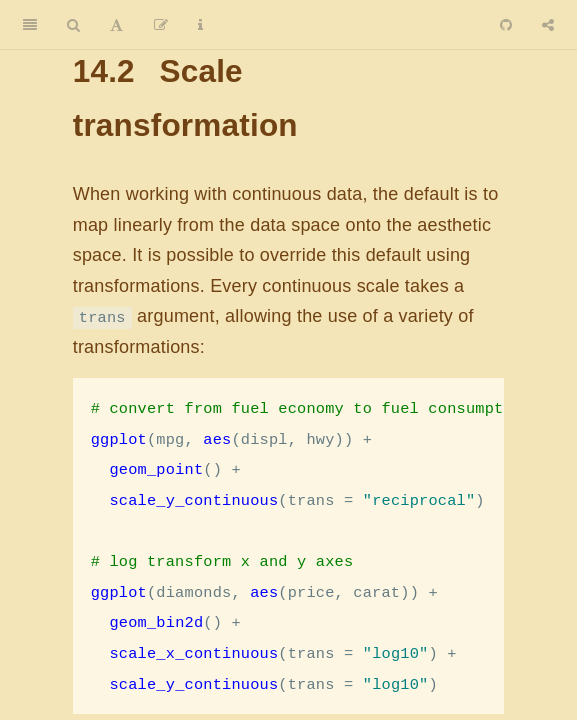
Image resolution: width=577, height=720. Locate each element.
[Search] (73, 25)
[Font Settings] (116, 25)
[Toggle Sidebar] (30, 25)
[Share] (548, 25)
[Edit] (161, 25)
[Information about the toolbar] (200, 25)
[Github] (506, 25)
